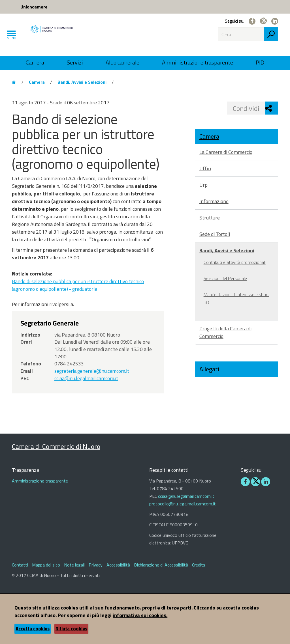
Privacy (96, 565)
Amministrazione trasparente (198, 62)
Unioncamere (34, 7)
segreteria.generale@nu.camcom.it (92, 371)
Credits (199, 565)
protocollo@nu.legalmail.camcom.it (183, 504)
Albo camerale (122, 62)
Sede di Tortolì (215, 234)
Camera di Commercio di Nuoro (56, 446)
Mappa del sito (46, 565)
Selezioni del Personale (225, 278)
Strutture (210, 218)
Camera (35, 62)
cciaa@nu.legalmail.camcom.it (86, 378)
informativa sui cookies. (140, 615)
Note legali (74, 565)
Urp (203, 185)
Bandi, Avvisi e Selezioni (82, 82)
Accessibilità (118, 565)
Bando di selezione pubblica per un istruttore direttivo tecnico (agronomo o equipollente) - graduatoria (78, 285)
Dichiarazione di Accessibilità (161, 565)
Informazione (214, 201)
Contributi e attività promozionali (235, 262)
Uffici (205, 168)
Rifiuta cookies (71, 629)
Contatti (20, 565)
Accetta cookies (33, 629)
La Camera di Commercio (226, 152)
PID (260, 62)
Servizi (75, 62)
